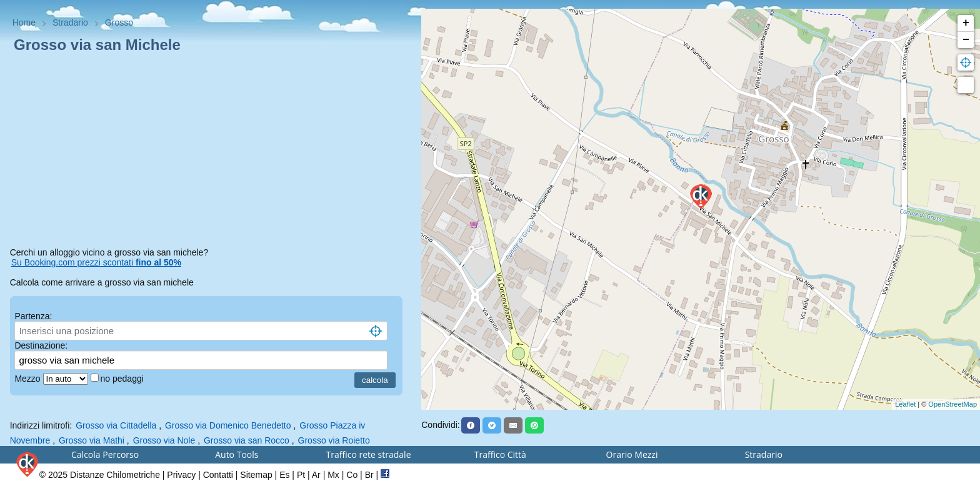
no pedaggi (123, 379)
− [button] (966, 40)
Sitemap (256, 475)
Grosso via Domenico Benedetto (228, 425)
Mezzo (28, 379)
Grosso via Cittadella (116, 425)
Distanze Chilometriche (115, 475)
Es (284, 475)
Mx (333, 475)
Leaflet (905, 404)
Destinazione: (41, 345)
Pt (301, 475)
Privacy (181, 475)
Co (352, 475)
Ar (316, 475)
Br (369, 475)
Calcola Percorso (105, 454)
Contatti (218, 475)
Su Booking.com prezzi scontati (96, 262)
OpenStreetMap (952, 404)
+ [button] (966, 23)
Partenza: (33, 316)
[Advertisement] (211, 152)
